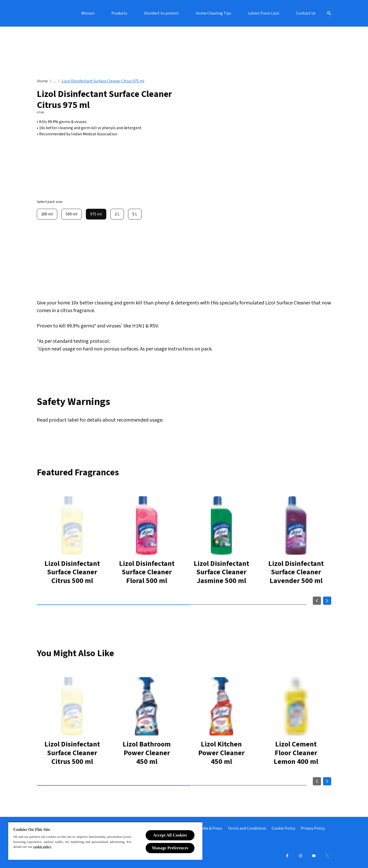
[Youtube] (314, 856)
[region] (105, 841)
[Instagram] (301, 856)
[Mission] (136, 13)
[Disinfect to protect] (209, 13)
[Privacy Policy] (313, 828)
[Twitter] (327, 856)
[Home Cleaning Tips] (261, 13)
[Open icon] (326, 13)
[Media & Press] (210, 828)
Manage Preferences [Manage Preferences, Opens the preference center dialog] (170, 848)
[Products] (167, 13)
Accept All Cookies (170, 835)
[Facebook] (287, 856)
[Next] (327, 602)
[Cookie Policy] (283, 828)
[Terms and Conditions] (247, 828)
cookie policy (42, 847)
